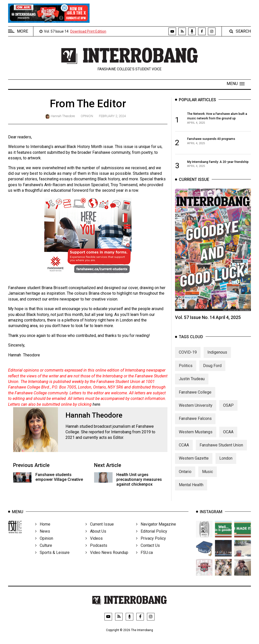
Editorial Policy (152, 537)
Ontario (185, 476)
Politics (186, 370)
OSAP (228, 410)
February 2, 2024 (112, 116)
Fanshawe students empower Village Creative (59, 477)
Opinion (87, 116)
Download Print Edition (88, 31)
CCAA (184, 450)
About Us (96, 537)
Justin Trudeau (192, 383)
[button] (236, 84)
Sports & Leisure (52, 559)
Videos (94, 544)
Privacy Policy (151, 544)
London (226, 463)
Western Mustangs (196, 436)
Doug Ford (212, 370)
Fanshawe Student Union (221, 450)
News (43, 537)
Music (208, 476)
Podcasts (96, 552)
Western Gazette (194, 463)
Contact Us (148, 552)
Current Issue (100, 530)
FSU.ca (144, 559)
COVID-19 (188, 357)
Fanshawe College (195, 396)
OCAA (228, 436)
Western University (196, 410)
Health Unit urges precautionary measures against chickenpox (139, 479)
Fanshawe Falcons (195, 423)
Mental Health (191, 489)
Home (43, 530)
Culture (44, 552)
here (96, 404)
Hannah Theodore (63, 116)
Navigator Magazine (156, 530)
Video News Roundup (107, 559)
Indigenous (217, 357)
